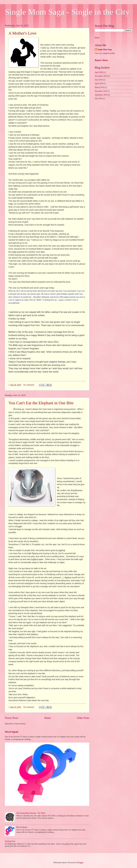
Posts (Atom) (20, 724)
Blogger (80, 863)
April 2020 (99, 72)
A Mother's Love (22, 33)
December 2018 (101, 91)
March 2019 (99, 87)
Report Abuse (101, 60)
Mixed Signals (12, 732)
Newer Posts (12, 718)
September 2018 (101, 95)
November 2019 (101, 76)
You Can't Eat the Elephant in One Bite (41, 403)
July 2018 (99, 99)
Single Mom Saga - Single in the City (67, 12)
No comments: (29, 385)
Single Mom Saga (105, 50)
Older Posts (83, 718)
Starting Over (10, 841)
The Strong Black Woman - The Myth (31, 813)
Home (48, 718)
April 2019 (99, 84)
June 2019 (99, 80)
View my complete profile (105, 53)
